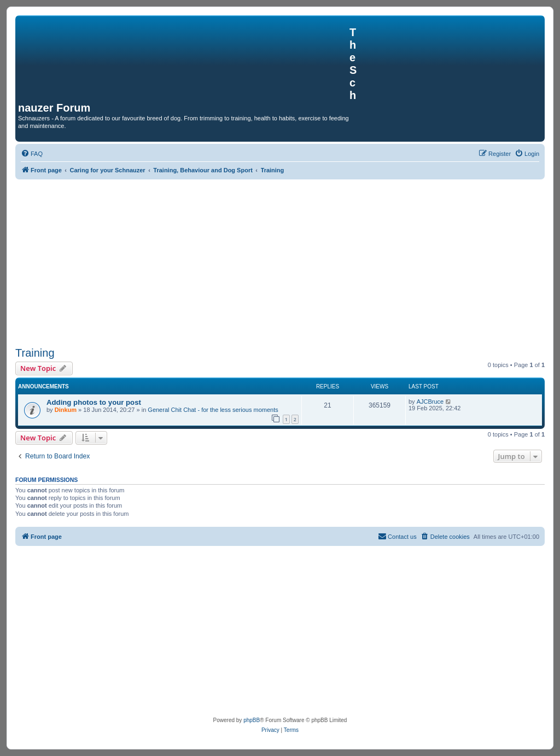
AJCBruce (430, 402)
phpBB (252, 720)
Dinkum (66, 410)
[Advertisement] (280, 261)
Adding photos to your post (94, 402)
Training (35, 353)
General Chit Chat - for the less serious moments (213, 410)
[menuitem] (32, 154)
